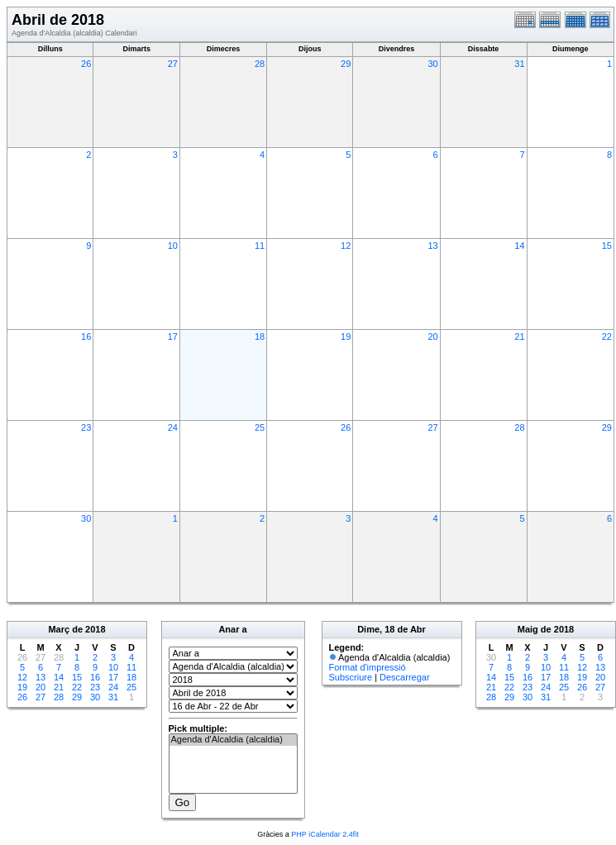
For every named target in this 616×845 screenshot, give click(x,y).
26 (86, 64)
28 (260, 64)
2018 (95, 629)
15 (607, 246)
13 (432, 246)
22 (607, 337)
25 (260, 427)
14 (519, 246)
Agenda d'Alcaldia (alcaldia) (233, 740)
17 (173, 337)
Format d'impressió (368, 667)
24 (173, 427)
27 (173, 64)
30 (432, 64)
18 (260, 337)
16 (86, 337)
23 (86, 427)
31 (519, 64)
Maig (528, 629)
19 (346, 337)
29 (346, 64)
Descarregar (405, 677)
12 (346, 246)
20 (432, 337)
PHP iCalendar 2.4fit (325, 834)
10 (173, 246)
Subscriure (351, 677)
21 (519, 337)
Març (59, 629)
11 (260, 246)
